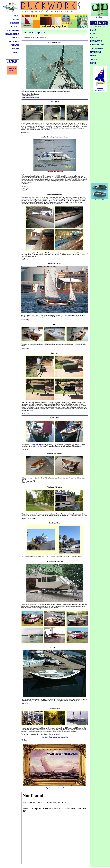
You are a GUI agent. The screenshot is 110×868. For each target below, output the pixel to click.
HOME (16, 19)
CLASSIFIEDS (12, 30)
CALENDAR (13, 38)
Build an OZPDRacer (100, 90)
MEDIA (93, 56)
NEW (17, 16)
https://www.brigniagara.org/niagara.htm (55, 737)
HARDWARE (96, 41)
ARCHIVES (14, 41)
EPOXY (94, 37)
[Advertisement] (100, 139)
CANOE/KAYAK (97, 45)
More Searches (12, 63)
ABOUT (15, 49)
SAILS (93, 30)
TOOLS (94, 59)
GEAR (93, 63)
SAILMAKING (96, 48)
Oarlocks (100, 16)
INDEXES (15, 23)
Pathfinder (52, 263)
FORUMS (15, 45)
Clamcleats (100, 199)
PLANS (93, 34)
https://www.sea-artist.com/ (55, 788)
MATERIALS (96, 52)
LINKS (16, 52)
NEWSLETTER (12, 34)
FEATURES (14, 27)
